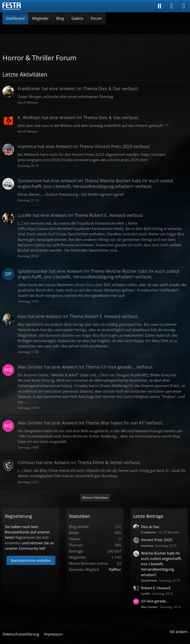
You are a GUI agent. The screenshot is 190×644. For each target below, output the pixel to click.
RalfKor (115, 569)
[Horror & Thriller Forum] (12, 6)
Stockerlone (149, 580)
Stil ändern (179, 632)
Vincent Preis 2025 (157, 540)
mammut (147, 546)
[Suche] (159, 6)
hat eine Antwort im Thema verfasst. (78, 88)
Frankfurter (149, 532)
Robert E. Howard (156, 588)
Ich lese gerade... (155, 601)
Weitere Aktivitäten (95, 498)
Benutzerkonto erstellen (31, 560)
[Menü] (184, 6)
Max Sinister (149, 607)
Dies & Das (150, 527)
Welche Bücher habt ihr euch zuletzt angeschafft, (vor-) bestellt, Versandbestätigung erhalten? (161, 564)
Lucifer (146, 594)
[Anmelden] (172, 6)
